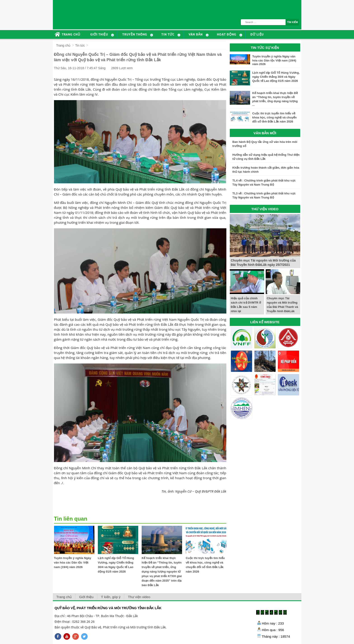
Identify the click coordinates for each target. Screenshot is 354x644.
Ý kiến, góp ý (111, 597)
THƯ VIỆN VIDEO (265, 209)
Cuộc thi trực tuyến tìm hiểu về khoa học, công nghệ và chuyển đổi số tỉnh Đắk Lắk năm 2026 (275, 117)
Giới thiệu (86, 597)
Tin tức (80, 45)
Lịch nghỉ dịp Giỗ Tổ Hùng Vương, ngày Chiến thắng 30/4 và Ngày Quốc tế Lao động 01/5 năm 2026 (276, 77)
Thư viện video (139, 597)
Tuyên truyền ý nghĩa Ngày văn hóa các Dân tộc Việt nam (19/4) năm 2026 (73, 563)
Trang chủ (63, 45)
